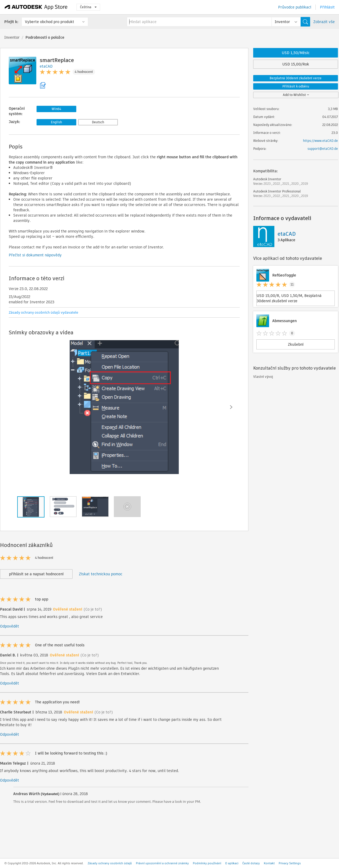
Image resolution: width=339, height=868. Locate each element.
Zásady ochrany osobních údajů (110, 863)
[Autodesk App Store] (36, 7)
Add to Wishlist (296, 95)
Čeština (88, 7)
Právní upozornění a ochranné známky (162, 863)
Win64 (56, 109)
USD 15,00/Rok (296, 64)
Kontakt (269, 863)
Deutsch (98, 122)
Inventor (12, 37)
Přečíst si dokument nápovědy (35, 255)
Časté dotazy (251, 863)
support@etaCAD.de (323, 149)
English (56, 122)
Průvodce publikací (295, 7)
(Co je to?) (93, 609)
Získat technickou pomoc (101, 574)
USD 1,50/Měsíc (296, 53)
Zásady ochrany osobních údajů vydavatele (43, 312)
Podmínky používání (207, 863)
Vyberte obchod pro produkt (50, 22)
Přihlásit (327, 7)
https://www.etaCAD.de (320, 141)
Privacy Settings (290, 863)
